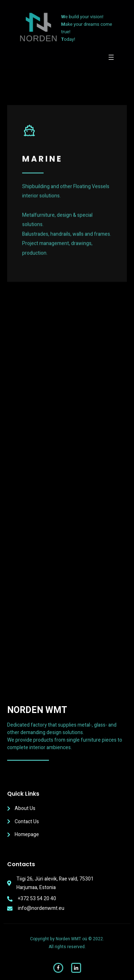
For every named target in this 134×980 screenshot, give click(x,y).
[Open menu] (111, 57)
